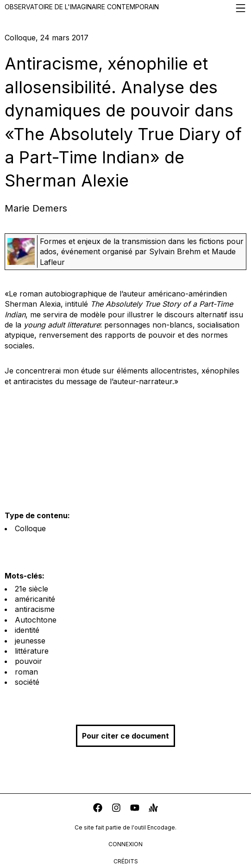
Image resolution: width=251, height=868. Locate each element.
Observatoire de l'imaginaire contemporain (125, 8)
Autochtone (36, 620)
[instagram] (116, 809)
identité (27, 630)
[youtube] (135, 809)
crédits (126, 861)
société (27, 682)
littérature (32, 651)
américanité (35, 599)
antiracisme (35, 609)
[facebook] (98, 809)
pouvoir (28, 661)
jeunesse (30, 641)
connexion (125, 844)
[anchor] (153, 809)
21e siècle (31, 589)
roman (26, 672)
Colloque (30, 528)
